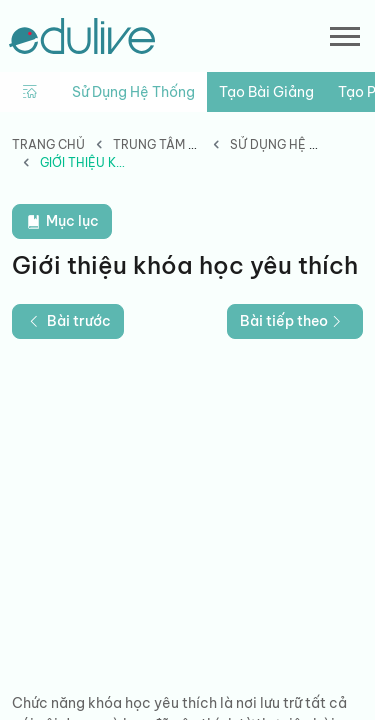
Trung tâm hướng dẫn (188, 144)
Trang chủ (48, 144)
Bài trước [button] (68, 321)
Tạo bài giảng (266, 92)
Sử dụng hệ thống (133, 92)
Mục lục (62, 221)
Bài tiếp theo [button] (293, 321)
